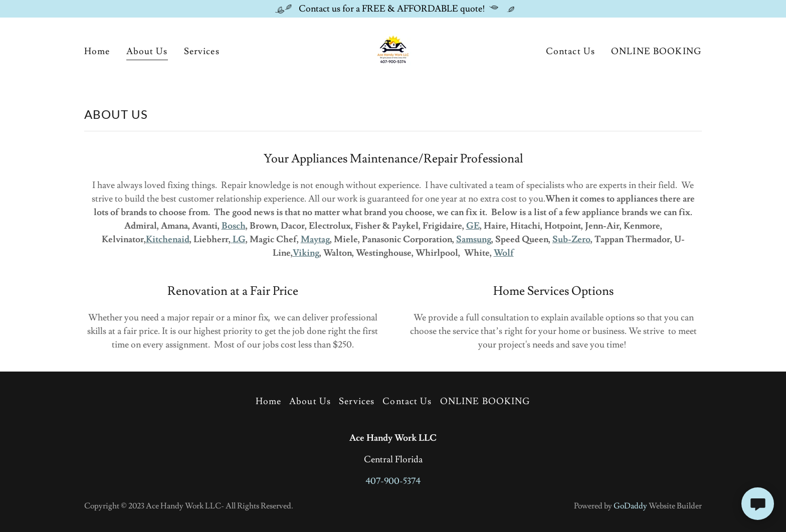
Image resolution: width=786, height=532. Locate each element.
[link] (393, 49)
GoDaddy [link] (630, 506)
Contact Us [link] (570, 51)
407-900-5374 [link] (393, 481)
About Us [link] (147, 51)
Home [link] (97, 51)
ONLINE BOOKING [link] (656, 51)
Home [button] (269, 401)
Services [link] (202, 51)
